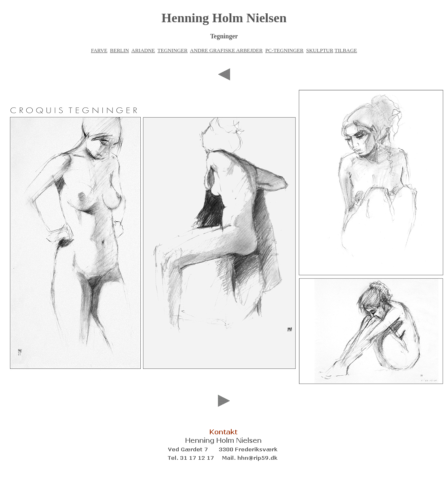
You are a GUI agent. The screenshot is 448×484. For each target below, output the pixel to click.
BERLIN (119, 50)
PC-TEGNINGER (284, 50)
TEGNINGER (173, 50)
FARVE (99, 50)
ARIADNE (143, 50)
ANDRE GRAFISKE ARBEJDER (226, 50)
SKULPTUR (320, 50)
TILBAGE (346, 50)
